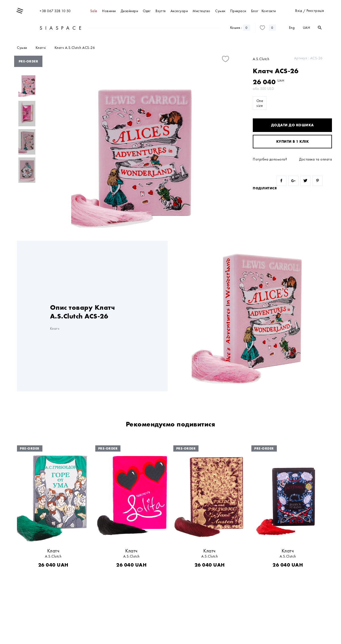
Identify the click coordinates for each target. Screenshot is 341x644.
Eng (292, 28)
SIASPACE (61, 28)
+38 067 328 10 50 (55, 11)
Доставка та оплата (316, 159)
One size (260, 103)
